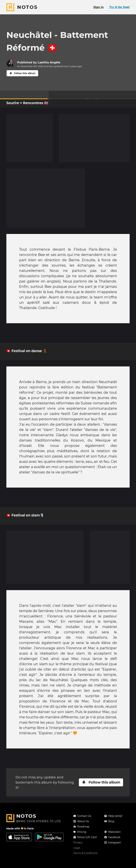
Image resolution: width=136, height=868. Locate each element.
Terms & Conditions (85, 853)
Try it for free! (119, 7)
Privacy (78, 842)
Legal (77, 848)
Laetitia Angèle (49, 62)
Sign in (99, 7)
